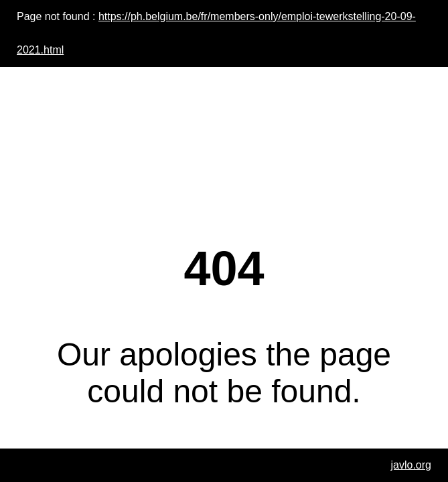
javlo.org (411, 465)
